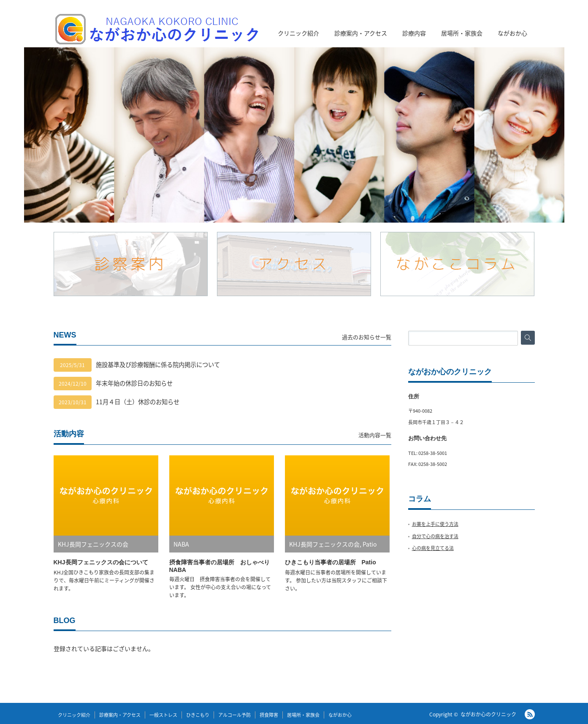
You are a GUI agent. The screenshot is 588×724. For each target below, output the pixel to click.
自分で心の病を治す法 (435, 536)
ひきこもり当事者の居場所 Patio (331, 562)
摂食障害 (269, 715)
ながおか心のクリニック (488, 714)
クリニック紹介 (298, 33)
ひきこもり (198, 715)
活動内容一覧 (375, 435)
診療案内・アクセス (361, 33)
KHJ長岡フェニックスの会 (93, 544)
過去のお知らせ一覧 (367, 337)
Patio (370, 544)
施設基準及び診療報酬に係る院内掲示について (158, 365)
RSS (530, 714)
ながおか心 (512, 33)
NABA (181, 544)
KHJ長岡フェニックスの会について (101, 562)
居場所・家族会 (462, 33)
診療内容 (414, 33)
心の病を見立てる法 (433, 548)
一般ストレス (163, 715)
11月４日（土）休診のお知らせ (138, 402)
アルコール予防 (234, 715)
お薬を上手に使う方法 (435, 524)
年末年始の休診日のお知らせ (134, 383)
